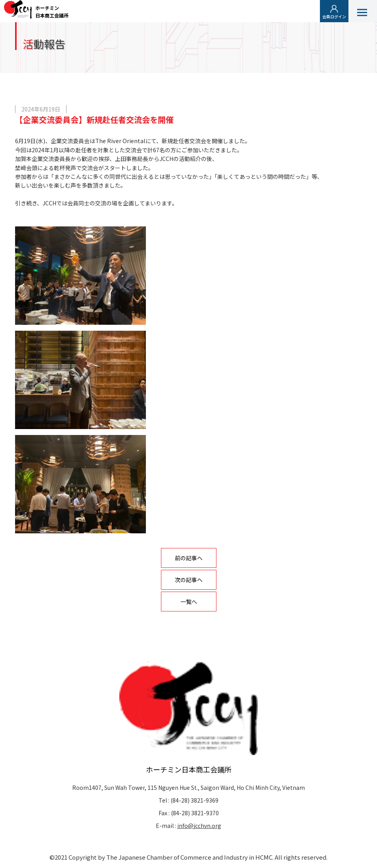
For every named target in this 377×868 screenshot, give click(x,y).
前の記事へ (189, 558)
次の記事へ (189, 580)
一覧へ (189, 602)
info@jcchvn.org (199, 826)
